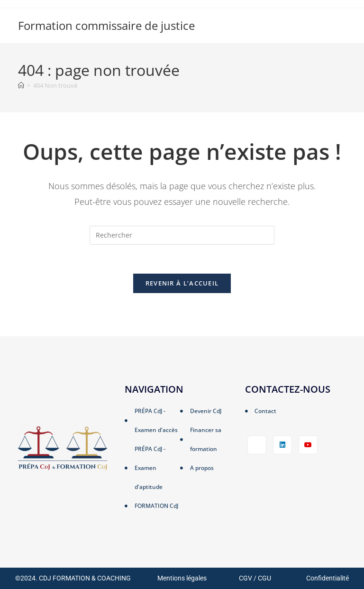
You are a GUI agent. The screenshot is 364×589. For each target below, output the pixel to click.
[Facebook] (257, 445)
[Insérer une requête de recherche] (182, 235)
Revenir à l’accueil (182, 283)
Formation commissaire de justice (106, 25)
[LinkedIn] (282, 445)
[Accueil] (21, 85)
